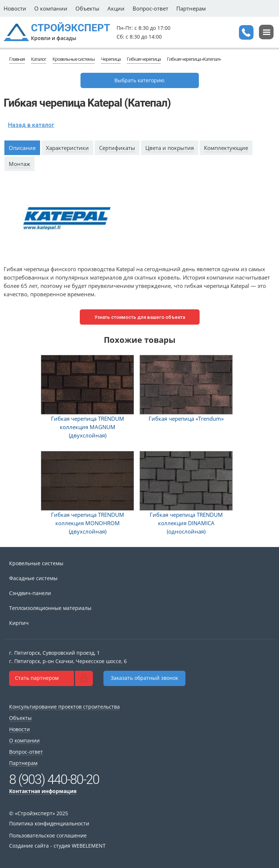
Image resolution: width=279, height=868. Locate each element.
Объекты (87, 8)
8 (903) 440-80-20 (54, 780)
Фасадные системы (33, 578)
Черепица (111, 59)
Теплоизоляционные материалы (50, 608)
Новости (15, 8)
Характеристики (67, 148)
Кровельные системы (74, 59)
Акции (116, 8)
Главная (17, 59)
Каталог (39, 59)
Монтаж (19, 164)
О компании (51, 8)
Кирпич (19, 623)
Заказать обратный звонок (144, 678)
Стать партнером (37, 678)
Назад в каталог (31, 125)
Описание (22, 148)
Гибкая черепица (144, 59)
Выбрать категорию (139, 80)
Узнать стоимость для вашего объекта (140, 317)
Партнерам (191, 8)
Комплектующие (226, 148)
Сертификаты (117, 148)
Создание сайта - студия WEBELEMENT (57, 846)
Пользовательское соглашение (48, 835)
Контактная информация (43, 791)
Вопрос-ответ (150, 8)
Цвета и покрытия (170, 148)
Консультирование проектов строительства (64, 707)
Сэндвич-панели (30, 593)
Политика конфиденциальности (49, 823)
